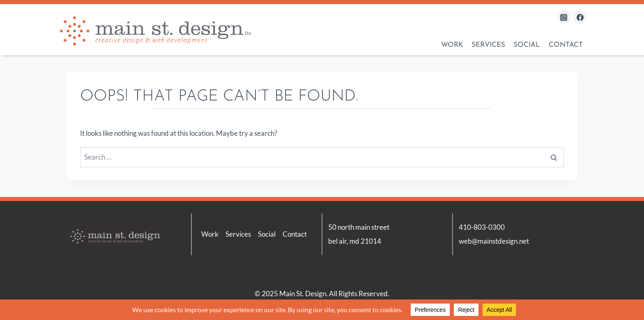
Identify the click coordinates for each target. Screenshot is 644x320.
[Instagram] (564, 17)
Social (527, 45)
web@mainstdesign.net (494, 241)
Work (452, 45)
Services (488, 45)
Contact (566, 45)
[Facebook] (580, 17)
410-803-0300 (482, 227)
